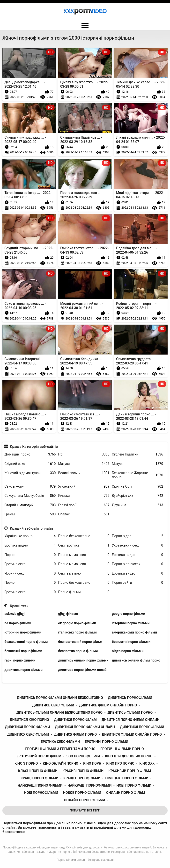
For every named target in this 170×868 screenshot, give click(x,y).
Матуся (84, 464)
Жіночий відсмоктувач (30, 473)
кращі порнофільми (82, 778)
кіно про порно (120, 763)
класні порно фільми (38, 771)
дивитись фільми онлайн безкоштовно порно (59, 712)
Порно (30, 555)
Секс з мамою (84, 573)
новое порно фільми (82, 793)
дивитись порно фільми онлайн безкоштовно (60, 698)
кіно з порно (26, 763)
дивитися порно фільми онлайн (85, 727)
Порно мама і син (84, 555)
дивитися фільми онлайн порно (132, 734)
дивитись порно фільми (23, 670)
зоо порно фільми (83, 756)
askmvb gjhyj (14, 614)
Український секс (137, 545)
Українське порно (30, 536)
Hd (84, 454)
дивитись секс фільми (53, 705)
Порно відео (137, 536)
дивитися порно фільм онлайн (130, 720)
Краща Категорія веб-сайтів (34, 447)
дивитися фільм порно (75, 734)
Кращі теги (19, 606)
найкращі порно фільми (40, 785)
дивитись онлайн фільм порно (136, 660)
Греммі (30, 514)
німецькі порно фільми (127, 778)
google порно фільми (128, 614)
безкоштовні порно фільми (26, 642)
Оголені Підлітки (137, 454)
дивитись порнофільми (130, 698)
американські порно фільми (134, 632)
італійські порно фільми (77, 632)
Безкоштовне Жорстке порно (137, 475)
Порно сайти (137, 583)
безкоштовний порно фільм (80, 642)
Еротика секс (30, 564)
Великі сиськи (84, 473)
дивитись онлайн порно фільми (83, 660)
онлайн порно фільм (126, 793)
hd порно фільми (18, 623)
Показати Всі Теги (85, 810)
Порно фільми (84, 592)
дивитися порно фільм (75, 720)
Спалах (84, 514)
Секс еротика (84, 545)
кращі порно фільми (40, 778)
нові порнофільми (41, 793)
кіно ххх (147, 763)
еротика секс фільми (60, 742)
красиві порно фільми (83, 771)
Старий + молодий (30, 505)
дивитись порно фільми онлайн (83, 670)
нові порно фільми (134, 785)
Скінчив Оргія (137, 487)
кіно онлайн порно (61, 763)
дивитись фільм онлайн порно (108, 705)
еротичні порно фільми (107, 742)
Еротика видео (30, 545)
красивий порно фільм (130, 771)
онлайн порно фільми (84, 800)
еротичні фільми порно (122, 749)
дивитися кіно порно (29, 720)
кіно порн (92, 763)
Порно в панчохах (137, 564)
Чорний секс (30, 573)
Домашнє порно (30, 454)
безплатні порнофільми (23, 651)
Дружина (137, 505)
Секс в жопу (30, 487)
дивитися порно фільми (27, 727)
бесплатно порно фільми (78, 651)
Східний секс (30, 464)
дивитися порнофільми (142, 727)
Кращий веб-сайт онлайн (31, 528)
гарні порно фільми (20, 660)
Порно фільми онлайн (72, 860)
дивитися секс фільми (28, 734)
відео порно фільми (128, 651)
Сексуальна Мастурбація (30, 496)
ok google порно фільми (77, 623)
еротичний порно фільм (39, 756)
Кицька (84, 496)
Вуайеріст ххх (137, 496)
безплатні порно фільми (131, 642)
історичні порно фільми (131, 623)
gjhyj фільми (68, 614)
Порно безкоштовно (84, 536)
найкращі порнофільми (89, 785)
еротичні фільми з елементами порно (60, 749)
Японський (84, 487)
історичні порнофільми (23, 632)
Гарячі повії (84, 505)
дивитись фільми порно (130, 712)
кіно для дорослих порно (129, 756)
